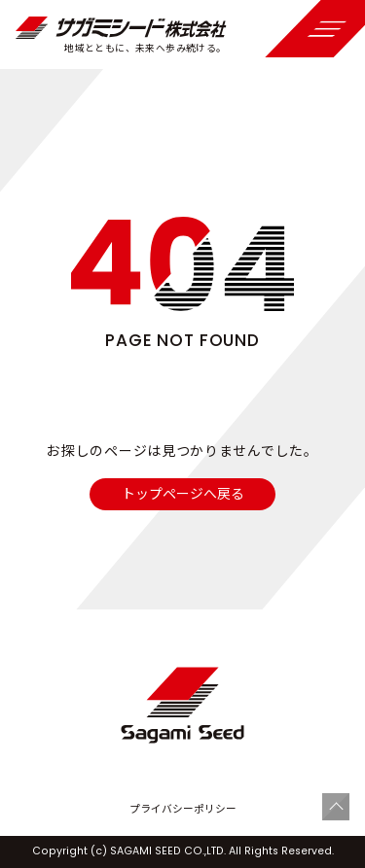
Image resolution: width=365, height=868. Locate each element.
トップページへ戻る (183, 493)
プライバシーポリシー (183, 809)
